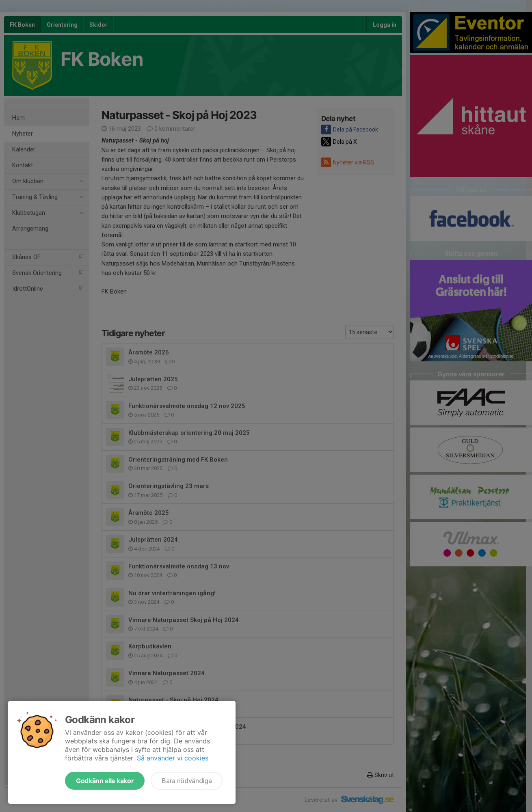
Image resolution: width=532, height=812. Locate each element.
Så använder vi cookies (173, 758)
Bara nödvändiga (187, 781)
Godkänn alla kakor (105, 781)
